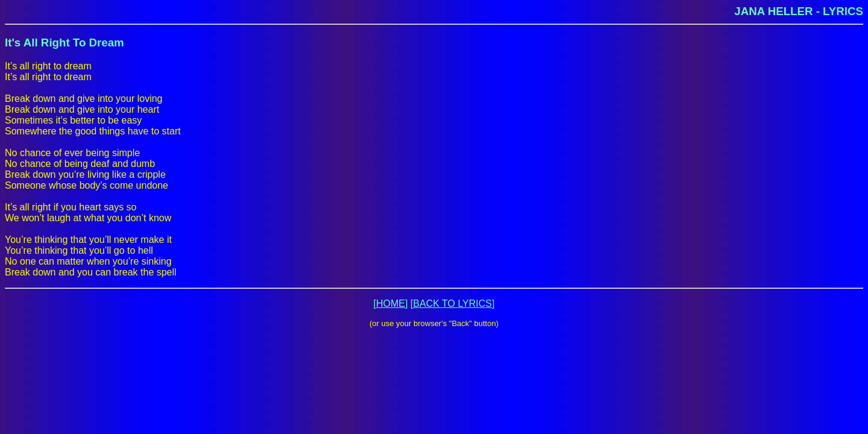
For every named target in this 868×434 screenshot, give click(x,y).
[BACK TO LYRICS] (453, 303)
